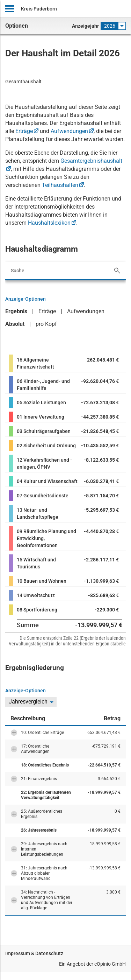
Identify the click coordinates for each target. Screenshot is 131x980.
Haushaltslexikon (49, 223)
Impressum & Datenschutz (34, 953)
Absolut (15, 324)
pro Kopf (46, 324)
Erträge (24, 131)
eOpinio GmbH (110, 964)
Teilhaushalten (60, 185)
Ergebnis (16, 311)
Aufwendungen (69, 131)
